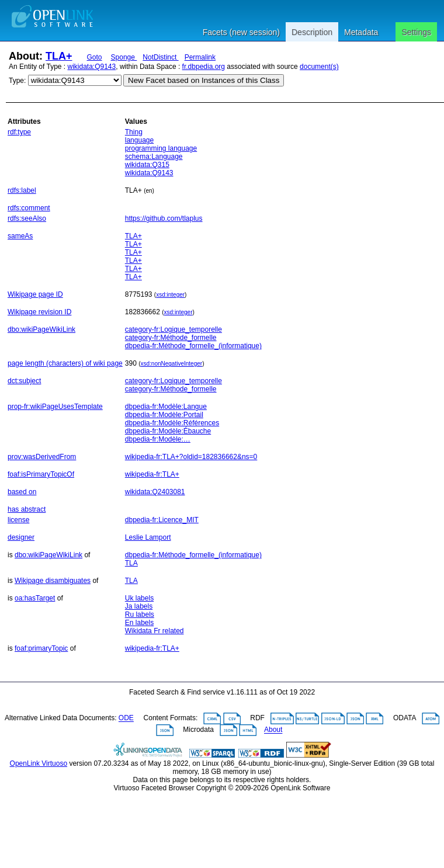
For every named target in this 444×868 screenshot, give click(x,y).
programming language (161, 148)
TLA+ (59, 56)
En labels (139, 623)
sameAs (20, 236)
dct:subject (24, 381)
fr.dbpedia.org (204, 67)
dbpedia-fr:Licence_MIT (162, 520)
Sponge (124, 57)
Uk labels (139, 598)
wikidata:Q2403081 (155, 492)
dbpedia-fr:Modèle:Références (172, 423)
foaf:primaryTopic (41, 648)
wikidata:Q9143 (92, 67)
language (139, 140)
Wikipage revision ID (39, 312)
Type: (17, 81)
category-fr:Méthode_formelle (171, 338)
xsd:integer (170, 295)
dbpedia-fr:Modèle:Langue (166, 407)
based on (22, 492)
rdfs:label (22, 190)
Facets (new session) (241, 32)
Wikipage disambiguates (53, 581)
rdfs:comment (29, 208)
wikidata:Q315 (147, 165)
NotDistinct (160, 57)
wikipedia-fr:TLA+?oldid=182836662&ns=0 (191, 457)
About (273, 730)
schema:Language (154, 157)
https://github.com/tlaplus (164, 218)
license (18, 520)
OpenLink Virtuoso (39, 763)
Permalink (200, 57)
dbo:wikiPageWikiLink (41, 329)
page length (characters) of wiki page (65, 363)
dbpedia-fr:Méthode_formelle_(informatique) (193, 346)
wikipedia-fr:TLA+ (152, 474)
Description (312, 32)
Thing (134, 132)
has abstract (27, 509)
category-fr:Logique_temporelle (174, 329)
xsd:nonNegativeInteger (172, 364)
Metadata (361, 32)
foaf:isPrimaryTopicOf (41, 474)
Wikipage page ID (35, 294)
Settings (416, 32)
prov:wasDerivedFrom (42, 457)
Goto (95, 57)
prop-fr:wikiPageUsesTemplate (55, 407)
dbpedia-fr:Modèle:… (158, 439)
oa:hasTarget (35, 598)
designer (21, 537)
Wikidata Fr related (155, 631)
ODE (126, 718)
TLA (131, 563)
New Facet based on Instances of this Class (204, 80)
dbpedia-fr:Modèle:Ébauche (168, 431)
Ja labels (139, 606)
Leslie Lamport (148, 537)
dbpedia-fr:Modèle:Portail (164, 415)
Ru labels (140, 614)
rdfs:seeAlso (27, 218)
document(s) (319, 67)
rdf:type (19, 132)
